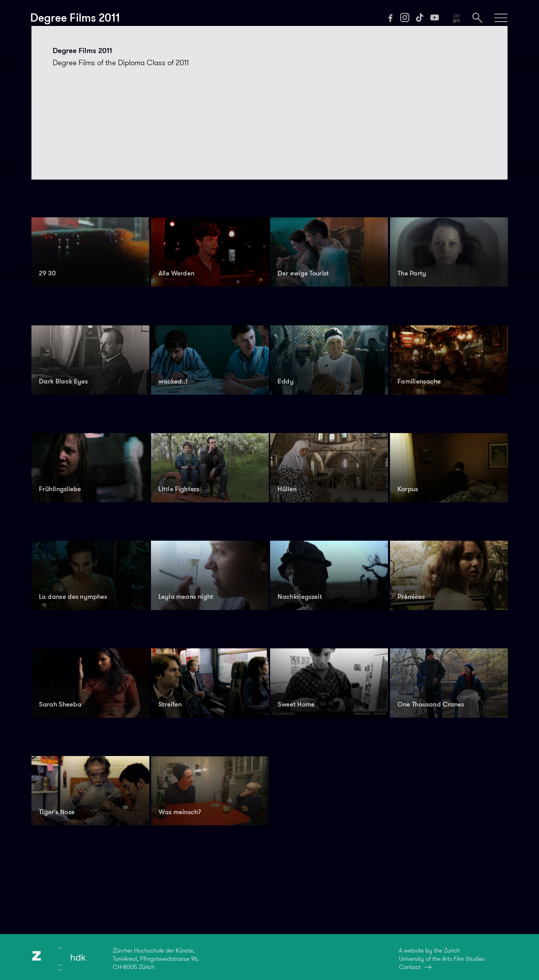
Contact (410, 967)
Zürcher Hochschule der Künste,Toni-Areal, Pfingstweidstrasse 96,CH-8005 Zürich (156, 959)
